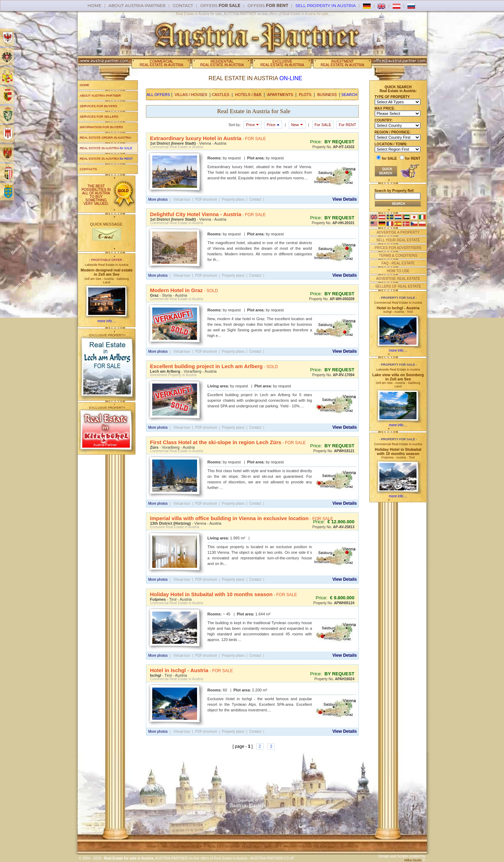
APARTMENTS (280, 95)
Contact (183, 5)
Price (253, 125)
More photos (158, 199)
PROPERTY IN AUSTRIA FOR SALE (310, 847)
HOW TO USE (398, 271)
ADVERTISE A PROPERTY (398, 232)
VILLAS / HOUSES (191, 95)
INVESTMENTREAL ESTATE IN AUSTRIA (342, 63)
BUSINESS (327, 95)
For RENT (348, 125)
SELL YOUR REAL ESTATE (398, 240)
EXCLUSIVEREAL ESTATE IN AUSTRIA (282, 63)
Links (106, 847)
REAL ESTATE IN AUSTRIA (106, 148)
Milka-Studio (413, 860)
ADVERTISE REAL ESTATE (398, 279)
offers (220, 5)
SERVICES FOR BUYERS (98, 106)
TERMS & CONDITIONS (398, 256)
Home (94, 5)
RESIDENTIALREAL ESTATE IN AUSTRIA (222, 63)
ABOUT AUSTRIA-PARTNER (100, 96)
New (297, 125)
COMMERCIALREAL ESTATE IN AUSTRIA (161, 63)
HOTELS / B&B (248, 95)
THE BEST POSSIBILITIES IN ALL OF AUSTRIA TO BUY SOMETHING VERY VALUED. (96, 195)
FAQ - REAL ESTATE (398, 263)
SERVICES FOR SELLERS (99, 117)
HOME (85, 85)
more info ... (107, 321)
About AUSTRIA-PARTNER (137, 5)
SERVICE (271, 847)
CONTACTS (88, 169)
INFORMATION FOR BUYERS (101, 127)
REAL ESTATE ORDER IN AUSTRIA (106, 138)
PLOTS (305, 95)
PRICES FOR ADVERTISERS (398, 248)
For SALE (323, 125)
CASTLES (220, 95)
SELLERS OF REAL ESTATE (398, 286)
